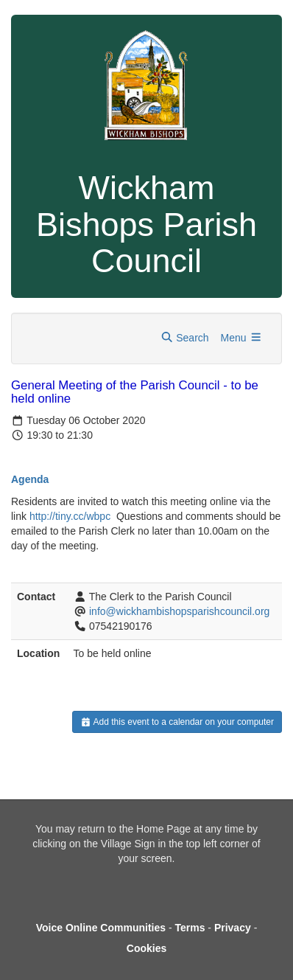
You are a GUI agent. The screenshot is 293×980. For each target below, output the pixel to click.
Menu (241, 338)
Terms (190, 928)
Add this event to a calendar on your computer (177, 722)
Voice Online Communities (101, 928)
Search (185, 338)
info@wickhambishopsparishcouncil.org (179, 611)
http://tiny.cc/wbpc (70, 516)
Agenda (30, 479)
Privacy (233, 928)
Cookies (146, 948)
